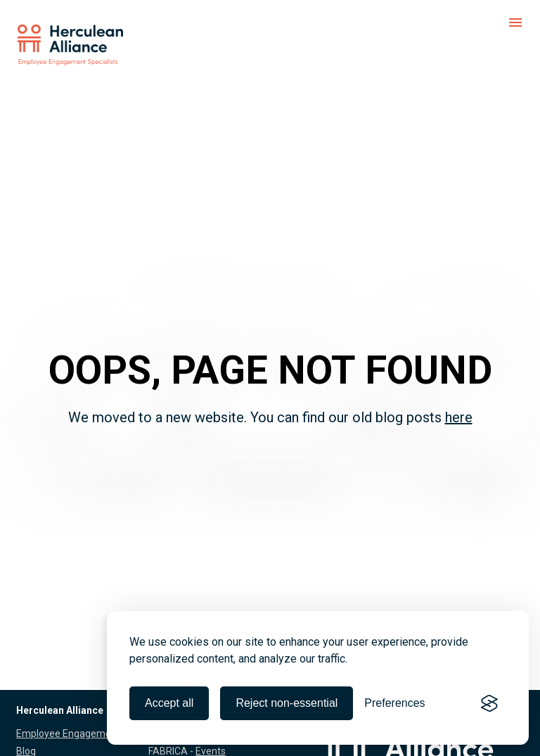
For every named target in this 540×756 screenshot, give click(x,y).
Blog (26, 712)
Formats (207, 748)
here (459, 398)
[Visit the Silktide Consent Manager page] (489, 703)
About (30, 729)
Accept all (169, 703)
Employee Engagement (68, 694)
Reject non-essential (287, 703)
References (42, 748)
